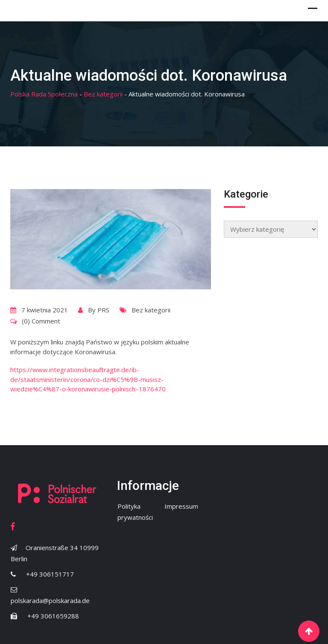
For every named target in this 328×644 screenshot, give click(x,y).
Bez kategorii (151, 310)
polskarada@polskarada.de (50, 600)
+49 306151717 (50, 574)
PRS (103, 310)
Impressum (181, 506)
